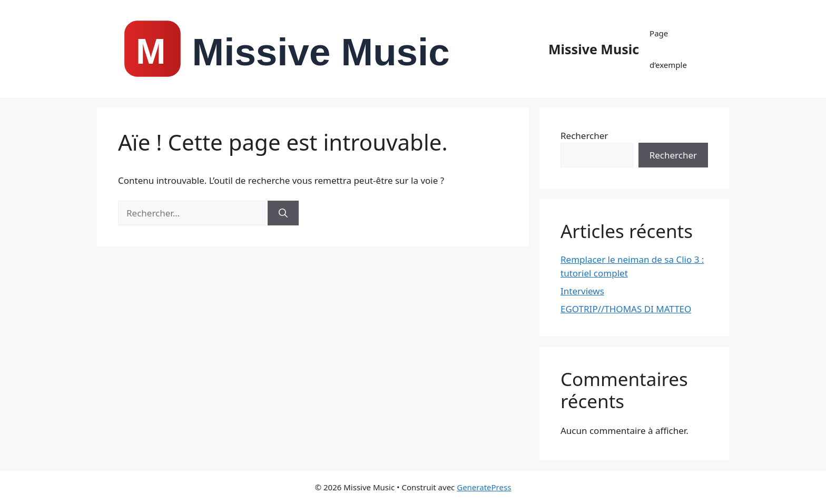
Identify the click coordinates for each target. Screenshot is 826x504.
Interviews (582, 291)
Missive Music (594, 49)
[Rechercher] (283, 213)
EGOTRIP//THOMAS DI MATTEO (626, 309)
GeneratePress (484, 487)
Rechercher (584, 136)
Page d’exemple (668, 49)
